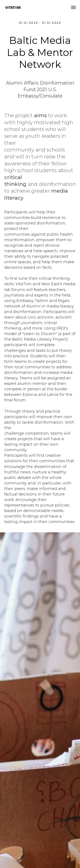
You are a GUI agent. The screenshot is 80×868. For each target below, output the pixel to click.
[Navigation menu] (73, 7)
